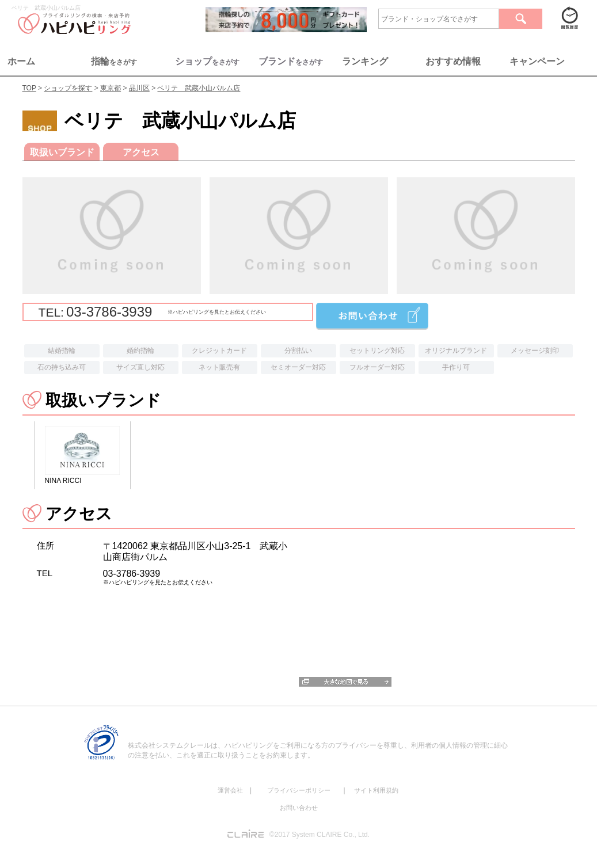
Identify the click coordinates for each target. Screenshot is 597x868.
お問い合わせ (299, 808)
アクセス (140, 152)
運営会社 (230, 790)
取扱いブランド (62, 152)
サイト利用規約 (376, 790)
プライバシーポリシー (299, 790)
